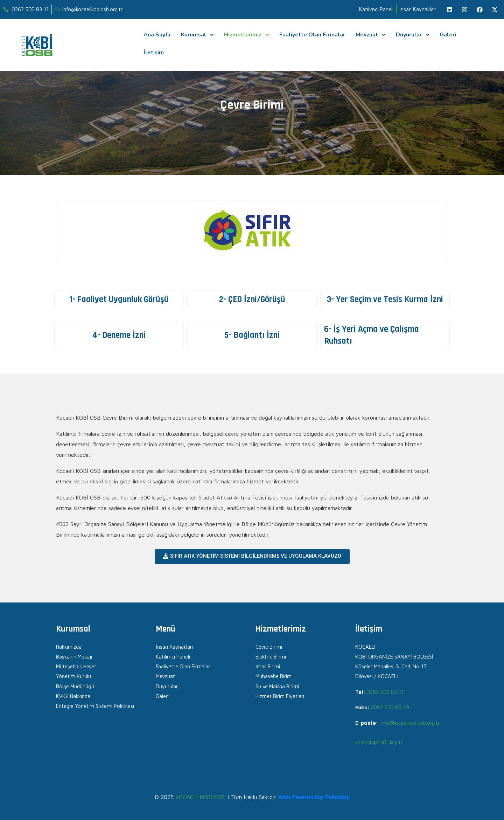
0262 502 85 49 (390, 707)
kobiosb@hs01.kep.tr (379, 742)
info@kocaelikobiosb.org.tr (409, 723)
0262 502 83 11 (385, 692)
